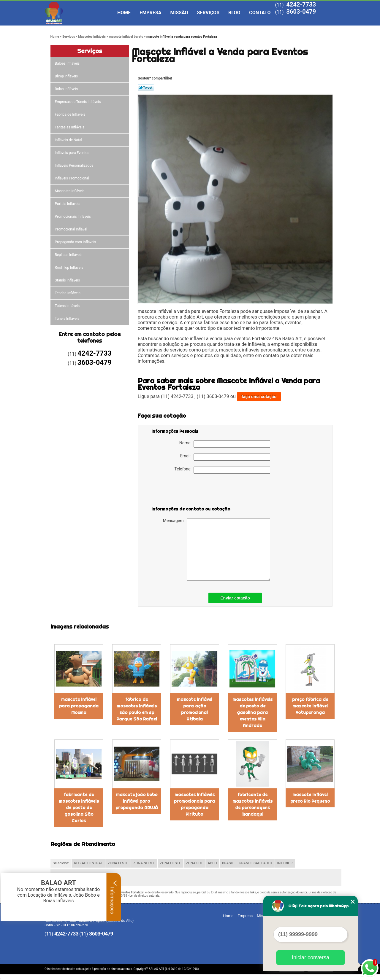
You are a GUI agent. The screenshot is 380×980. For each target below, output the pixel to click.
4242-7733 (301, 4)
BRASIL (228, 863)
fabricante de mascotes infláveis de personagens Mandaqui (252, 804)
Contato (260, 13)
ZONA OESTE (171, 863)
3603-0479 (301, 12)
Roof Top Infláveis (69, 268)
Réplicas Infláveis (69, 255)
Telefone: (222, 470)
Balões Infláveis (68, 63)
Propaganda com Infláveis (76, 242)
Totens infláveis (68, 306)
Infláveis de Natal (69, 140)
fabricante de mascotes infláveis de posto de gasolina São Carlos (79, 808)
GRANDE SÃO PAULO (255, 863)
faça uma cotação (259, 397)
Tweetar (146, 87)
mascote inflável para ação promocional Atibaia (195, 709)
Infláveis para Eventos (73, 153)
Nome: (225, 444)
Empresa (150, 13)
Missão (179, 13)
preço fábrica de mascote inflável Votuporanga (310, 706)
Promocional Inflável (72, 229)
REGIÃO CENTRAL (88, 863)
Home (124, 13)
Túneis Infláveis (68, 319)
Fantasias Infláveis (70, 127)
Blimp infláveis (67, 76)
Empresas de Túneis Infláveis (78, 102)
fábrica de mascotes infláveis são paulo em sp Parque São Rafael (137, 709)
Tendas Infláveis (68, 293)
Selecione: (61, 863)
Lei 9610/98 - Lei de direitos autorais (135, 896)
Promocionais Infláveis (73, 217)
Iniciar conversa (311, 957)
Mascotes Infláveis (70, 191)
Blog (234, 13)
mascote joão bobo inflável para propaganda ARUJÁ (137, 801)
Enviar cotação (235, 598)
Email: (225, 457)
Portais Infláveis (68, 204)
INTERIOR (285, 863)
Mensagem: (217, 549)
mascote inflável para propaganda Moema (79, 706)
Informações (114, 897)
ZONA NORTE (144, 863)
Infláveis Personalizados (75, 166)
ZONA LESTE (118, 863)
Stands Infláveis (68, 280)
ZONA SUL (194, 863)
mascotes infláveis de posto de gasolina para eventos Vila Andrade (252, 712)
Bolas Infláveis (67, 89)
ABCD (212, 863)
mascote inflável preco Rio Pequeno (310, 798)
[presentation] (189, 491)
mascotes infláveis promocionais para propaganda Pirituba (194, 804)
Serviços (208, 13)
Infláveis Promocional (72, 178)
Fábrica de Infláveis (71, 114)
